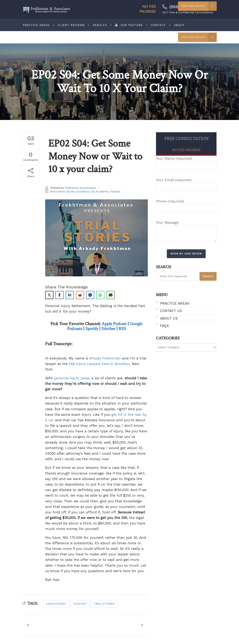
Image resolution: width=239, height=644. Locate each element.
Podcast (115, 192)
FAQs (164, 326)
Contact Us (171, 311)
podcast (80, 604)
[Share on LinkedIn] (70, 295)
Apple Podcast (114, 324)
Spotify (92, 329)
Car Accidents (99, 192)
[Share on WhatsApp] (100, 295)
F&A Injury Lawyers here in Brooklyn (99, 364)
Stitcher (108, 329)
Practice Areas (175, 303)
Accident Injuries (64, 192)
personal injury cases (72, 378)
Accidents (83, 192)
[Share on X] (49, 295)
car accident (56, 604)
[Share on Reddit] (80, 295)
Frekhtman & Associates (80, 188)
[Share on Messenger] (90, 295)
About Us (169, 318)
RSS (122, 329)
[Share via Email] (111, 295)
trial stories (104, 604)
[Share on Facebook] (59, 295)
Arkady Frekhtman (105, 358)
